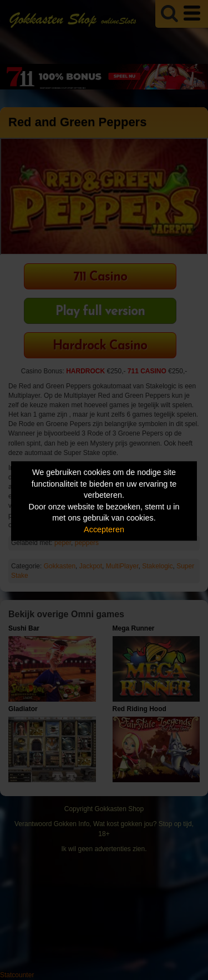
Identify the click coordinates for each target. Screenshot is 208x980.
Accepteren (104, 529)
